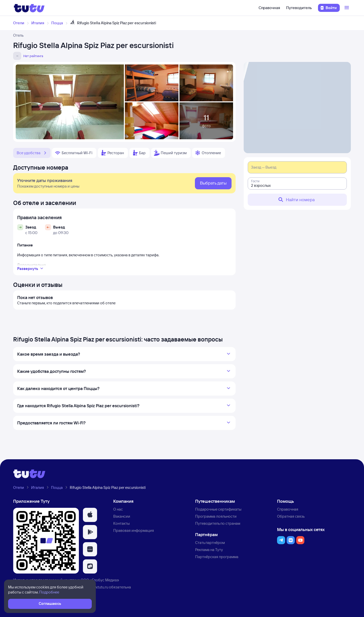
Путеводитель (299, 8)
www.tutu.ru (99, 587)
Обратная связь (291, 516)
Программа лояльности (216, 516)
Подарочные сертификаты (218, 509)
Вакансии (122, 516)
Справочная (269, 8)
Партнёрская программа (217, 557)
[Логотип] (29, 8)
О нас (118, 509)
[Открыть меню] (347, 8)
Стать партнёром (210, 543)
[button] (90, 515)
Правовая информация (134, 530)
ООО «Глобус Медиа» (100, 580)
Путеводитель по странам (218, 523)
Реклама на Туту (209, 550)
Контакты (121, 523)
